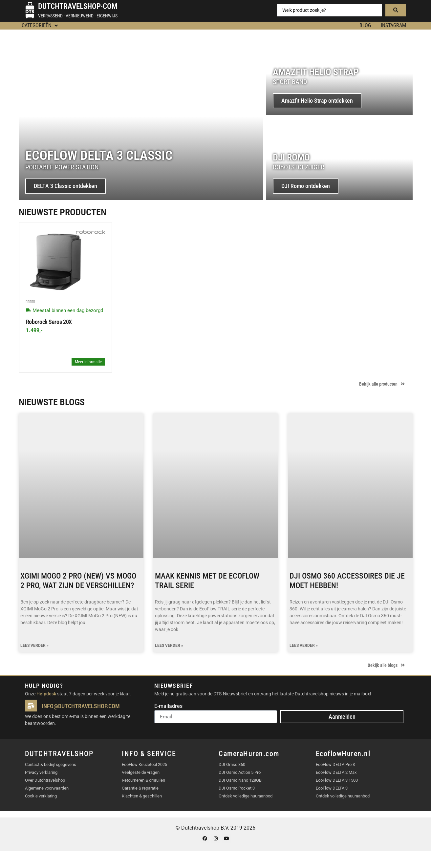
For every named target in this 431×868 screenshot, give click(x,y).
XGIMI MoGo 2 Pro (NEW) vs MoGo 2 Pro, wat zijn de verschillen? (78, 581)
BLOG (365, 25)
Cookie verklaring (41, 796)
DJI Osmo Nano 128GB (240, 780)
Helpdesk (46, 694)
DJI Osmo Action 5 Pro (240, 772)
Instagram (393, 25)
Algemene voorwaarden (47, 788)
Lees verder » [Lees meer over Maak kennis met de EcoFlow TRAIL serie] (169, 646)
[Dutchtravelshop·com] (30, 10)
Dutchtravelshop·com (78, 6)
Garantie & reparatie (140, 788)
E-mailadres (168, 706)
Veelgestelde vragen (141, 772)
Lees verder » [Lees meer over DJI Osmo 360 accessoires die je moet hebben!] (304, 646)
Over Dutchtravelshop (45, 780)
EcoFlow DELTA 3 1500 (337, 780)
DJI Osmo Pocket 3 (237, 788)
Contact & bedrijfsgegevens (51, 764)
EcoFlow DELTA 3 (332, 788)
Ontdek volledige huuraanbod (246, 796)
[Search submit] (396, 10)
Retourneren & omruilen (143, 780)
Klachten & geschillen (142, 796)
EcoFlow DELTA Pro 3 (335, 764)
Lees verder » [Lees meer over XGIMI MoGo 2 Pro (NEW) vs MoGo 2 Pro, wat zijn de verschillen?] (34, 646)
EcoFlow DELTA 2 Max (336, 772)
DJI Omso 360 (232, 764)
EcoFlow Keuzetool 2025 (144, 764)
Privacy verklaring (41, 772)
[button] (40, 26)
